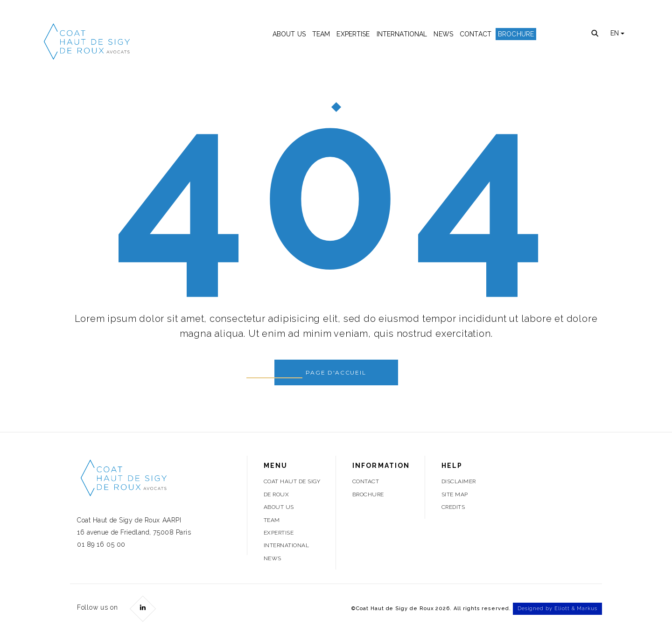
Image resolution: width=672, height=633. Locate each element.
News (443, 34)
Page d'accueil (336, 372)
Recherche (595, 34)
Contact (476, 34)
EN (617, 33)
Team (321, 34)
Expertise (353, 34)
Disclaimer (459, 481)
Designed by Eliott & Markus (557, 609)
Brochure (516, 34)
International (402, 34)
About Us (289, 34)
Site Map (455, 494)
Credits (453, 507)
